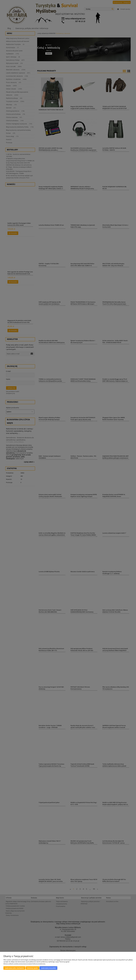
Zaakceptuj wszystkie (48, 968)
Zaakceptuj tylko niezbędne (14, 968)
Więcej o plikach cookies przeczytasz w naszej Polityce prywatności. (24, 964)
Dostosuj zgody (32, 968)
